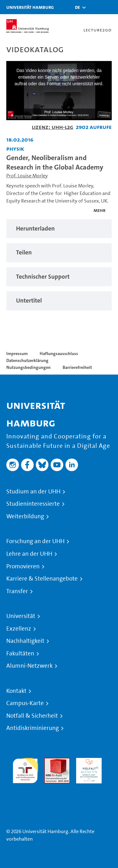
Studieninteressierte (33, 504)
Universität (21, 616)
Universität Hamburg (30, 7)
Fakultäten (20, 654)
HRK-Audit (87, 762)
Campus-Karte (25, 703)
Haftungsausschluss (59, 353)
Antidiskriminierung (33, 728)
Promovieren (23, 566)
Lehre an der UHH (29, 554)
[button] (77, 7)
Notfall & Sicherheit (32, 716)
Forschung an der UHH (35, 541)
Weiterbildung (25, 516)
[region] (59, 229)
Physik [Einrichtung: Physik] (15, 149)
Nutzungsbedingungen (28, 367)
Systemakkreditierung (25, 787)
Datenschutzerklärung (27, 360)
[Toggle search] (94, 7)
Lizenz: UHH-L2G (53, 127)
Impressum (17, 353)
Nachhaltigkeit (25, 641)
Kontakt (16, 691)
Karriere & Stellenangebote (42, 579)
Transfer (17, 591)
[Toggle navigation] (110, 7)
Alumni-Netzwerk (29, 666)
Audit (50, 762)
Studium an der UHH (33, 492)
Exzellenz (19, 629)
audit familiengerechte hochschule (25, 769)
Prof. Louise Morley (27, 176)
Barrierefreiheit (77, 367)
